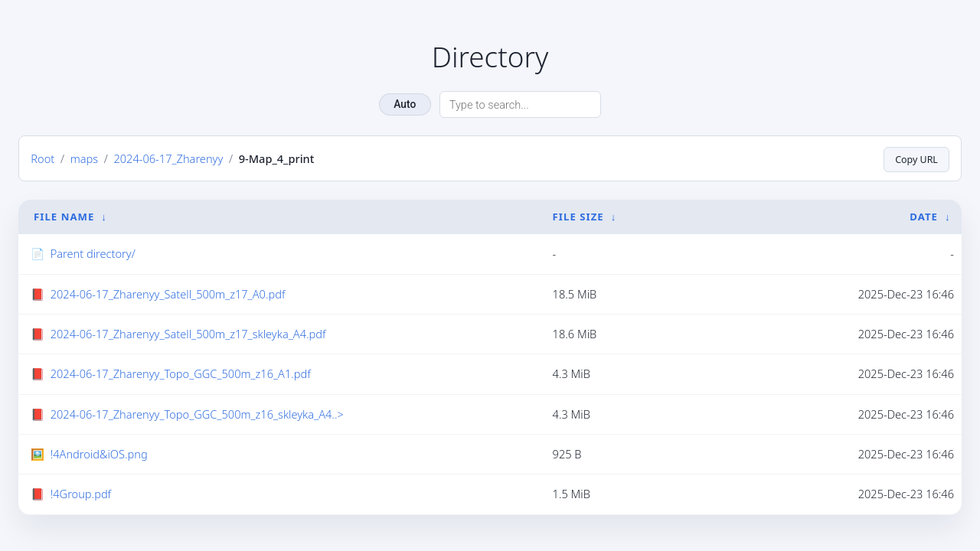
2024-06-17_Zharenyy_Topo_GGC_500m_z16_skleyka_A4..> (197, 414)
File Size (578, 217)
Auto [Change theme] (405, 104)
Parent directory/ (93, 253)
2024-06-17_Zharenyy (168, 158)
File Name (64, 217)
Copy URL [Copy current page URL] (914, 158)
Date (924, 217)
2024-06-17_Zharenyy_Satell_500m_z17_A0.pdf (168, 294)
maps (84, 158)
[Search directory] (520, 104)
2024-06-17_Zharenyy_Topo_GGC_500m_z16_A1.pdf (181, 373)
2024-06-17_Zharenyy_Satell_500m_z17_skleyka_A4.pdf (188, 334)
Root (42, 158)
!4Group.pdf (81, 494)
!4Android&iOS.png (99, 454)
